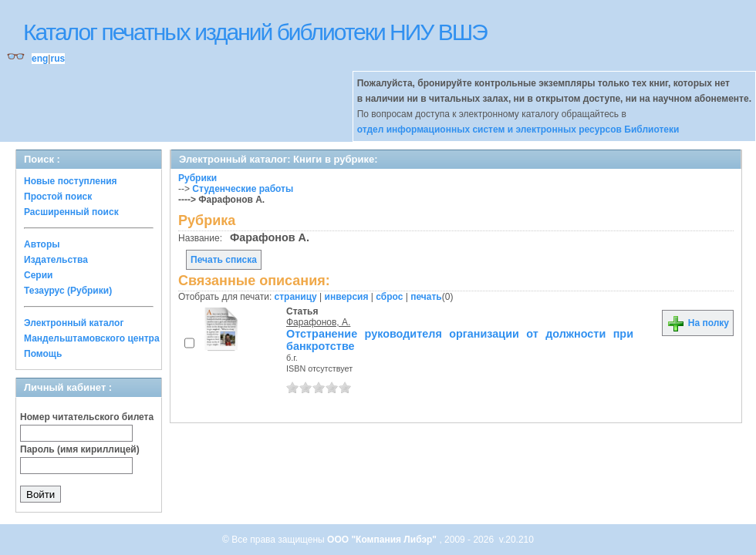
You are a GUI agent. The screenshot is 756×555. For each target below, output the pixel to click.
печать (426, 297)
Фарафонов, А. (318, 322)
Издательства (56, 260)
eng (40, 59)
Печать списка (224, 260)
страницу (296, 297)
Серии (38, 275)
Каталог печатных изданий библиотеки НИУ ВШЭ (255, 32)
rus (57, 59)
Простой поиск (58, 197)
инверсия (347, 297)
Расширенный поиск (71, 212)
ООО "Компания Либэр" (383, 540)
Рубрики (197, 178)
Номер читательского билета (87, 417)
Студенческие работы (243, 189)
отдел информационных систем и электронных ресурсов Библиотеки (518, 129)
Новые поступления (71, 181)
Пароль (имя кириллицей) (80, 449)
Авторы (42, 244)
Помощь (43, 354)
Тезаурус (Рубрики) (68, 291)
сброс (389, 297)
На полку (698, 323)
